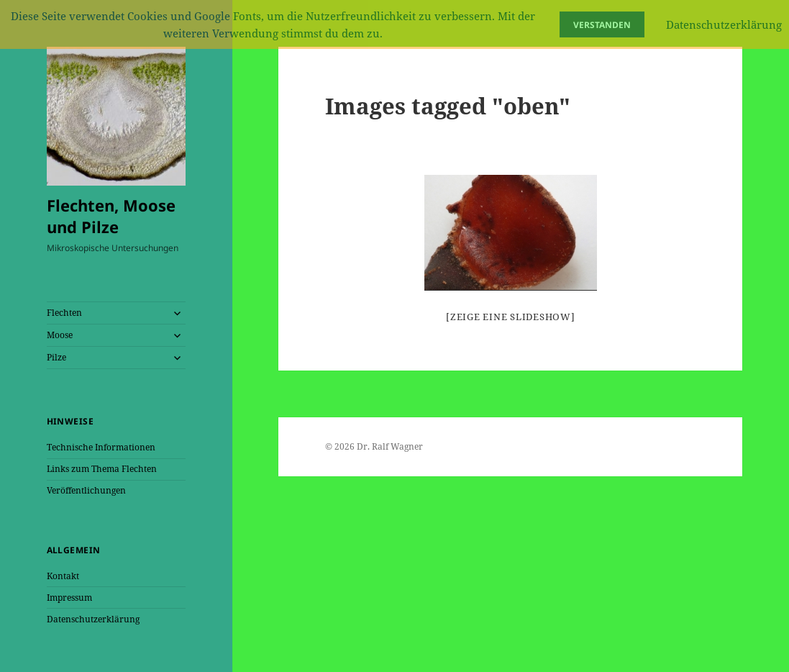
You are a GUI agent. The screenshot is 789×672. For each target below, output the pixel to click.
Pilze (56, 357)
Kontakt (63, 576)
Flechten (64, 313)
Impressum (69, 598)
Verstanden (602, 25)
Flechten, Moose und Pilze (111, 216)
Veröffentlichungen (86, 490)
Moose (60, 335)
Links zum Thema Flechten (102, 469)
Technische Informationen (101, 447)
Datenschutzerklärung (93, 619)
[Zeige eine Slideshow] (511, 317)
